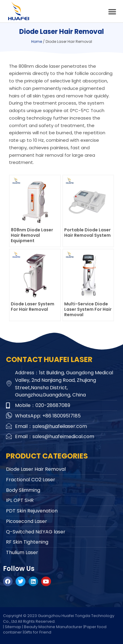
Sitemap (13, 627)
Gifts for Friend (37, 632)
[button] (112, 11)
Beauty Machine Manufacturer (53, 627)
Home (37, 42)
